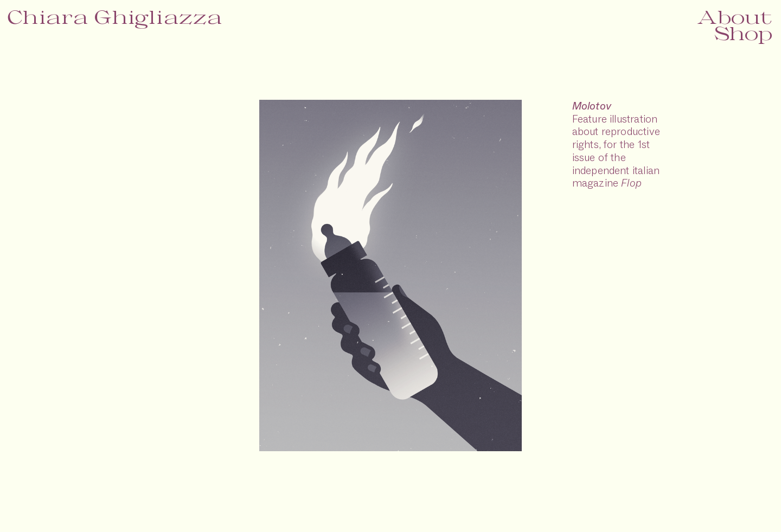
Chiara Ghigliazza (115, 17)
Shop (743, 33)
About (735, 17)
